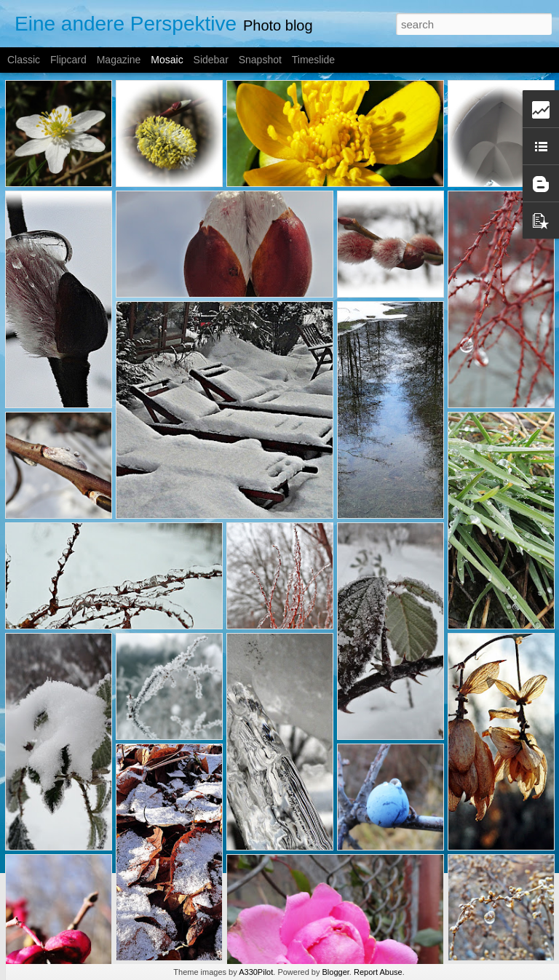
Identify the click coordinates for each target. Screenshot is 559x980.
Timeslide (313, 60)
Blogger (336, 972)
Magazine (119, 60)
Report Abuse (378, 972)
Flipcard (68, 60)
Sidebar (211, 60)
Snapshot (260, 60)
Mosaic (167, 60)
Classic (24, 60)
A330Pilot (256, 972)
